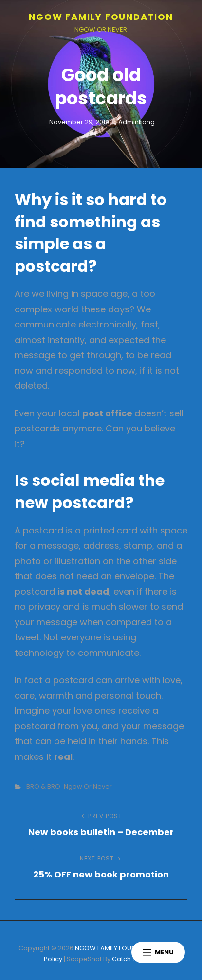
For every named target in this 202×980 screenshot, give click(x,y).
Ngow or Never (88, 786)
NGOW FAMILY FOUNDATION (101, 17)
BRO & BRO (43, 786)
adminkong (137, 122)
